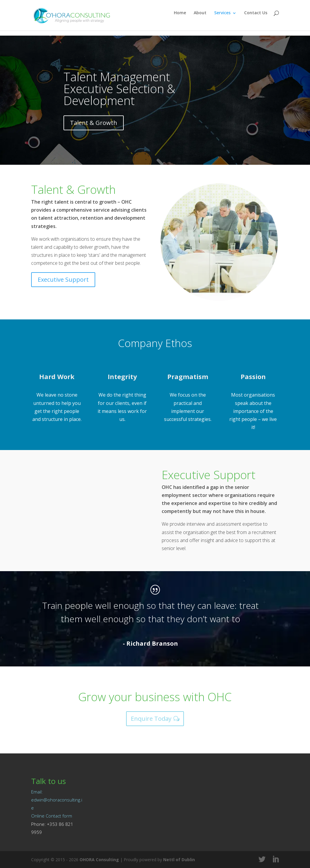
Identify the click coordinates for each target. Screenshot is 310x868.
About (200, 18)
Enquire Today (151, 719)
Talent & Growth (94, 134)
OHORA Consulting (99, 860)
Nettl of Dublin (179, 860)
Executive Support (63, 279)
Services (222, 18)
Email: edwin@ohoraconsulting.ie (57, 800)
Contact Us (256, 18)
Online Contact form (52, 816)
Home (180, 18)
